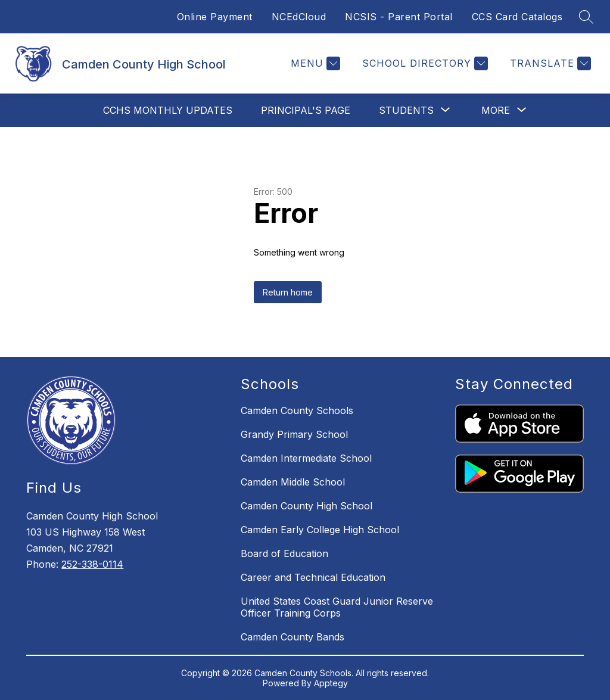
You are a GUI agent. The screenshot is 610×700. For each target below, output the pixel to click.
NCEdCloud (299, 17)
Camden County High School (306, 506)
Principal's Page (306, 110)
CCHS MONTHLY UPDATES (168, 110)
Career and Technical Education (313, 577)
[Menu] (314, 63)
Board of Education (284, 553)
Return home (288, 292)
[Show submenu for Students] (406, 110)
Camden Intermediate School (306, 458)
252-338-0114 (92, 564)
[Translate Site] (549, 63)
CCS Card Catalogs (517, 17)
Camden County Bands (292, 637)
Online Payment (215, 17)
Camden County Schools (297, 410)
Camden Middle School (293, 482)
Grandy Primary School (294, 434)
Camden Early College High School (320, 530)
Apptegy (331, 683)
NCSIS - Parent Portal (399, 17)
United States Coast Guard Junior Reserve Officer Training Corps (337, 607)
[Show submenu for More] (496, 110)
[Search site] (586, 17)
